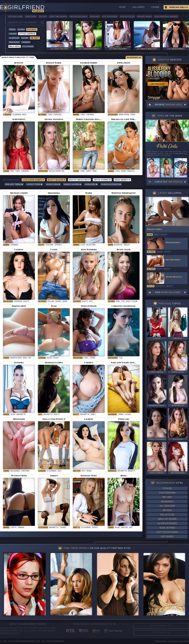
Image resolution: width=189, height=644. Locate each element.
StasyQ (167, 489)
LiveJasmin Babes (22, 2)
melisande (15, 471)
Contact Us (161, 633)
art (131, 528)
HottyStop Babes (167, 532)
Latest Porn (35, 184)
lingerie (7, 115)
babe (150, 235)
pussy (56, 358)
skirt (93, 414)
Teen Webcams (164, 2)
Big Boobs (113, 115)
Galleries (138, 7)
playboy (77, 301)
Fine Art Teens (14, 184)
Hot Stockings (110, 17)
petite (151, 286)
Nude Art (95, 17)
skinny (76, 245)
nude (89, 471)
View (168, 293)
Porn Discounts (111, 184)
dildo (49, 358)
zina (95, 171)
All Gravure (167, 506)
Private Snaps (144, 17)
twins (121, 414)
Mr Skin (167, 510)
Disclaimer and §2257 (179, 641)
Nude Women (167, 528)
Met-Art (167, 497)
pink (118, 301)
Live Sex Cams (15, 17)
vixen (93, 358)
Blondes (42, 115)
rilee (117, 528)
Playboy (32, 30)
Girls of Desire (167, 519)
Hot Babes (167, 537)
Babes (76, 115)
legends (14, 245)
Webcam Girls (177, 7)
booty (164, 235)
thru (50, 115)
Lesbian (26, 42)
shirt (89, 171)
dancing (57, 115)
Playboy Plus (127, 17)
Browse (168, 105)
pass (25, 358)
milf (24, 115)
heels (157, 235)
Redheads (14, 42)
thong (63, 528)
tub (121, 358)
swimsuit (112, 471)
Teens (12, 30)
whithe (124, 528)
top (123, 301)
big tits (77, 471)
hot (91, 301)
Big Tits (43, 17)
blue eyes (91, 245)
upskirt (58, 245)
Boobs (25, 38)
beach (127, 245)
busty (41, 245)
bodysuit (118, 245)
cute (83, 245)
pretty (77, 528)
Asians (21, 30)
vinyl (86, 358)
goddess (18, 301)
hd (30, 358)
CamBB (155, 7)
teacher (49, 245)
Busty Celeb (132, 301)
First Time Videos (58, 17)
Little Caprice (27, 34)
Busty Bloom (39, 2)
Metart (35, 38)
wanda (21, 528)
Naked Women (72, 184)
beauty (132, 471)
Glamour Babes (167, 524)
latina (128, 414)
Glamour (14, 38)
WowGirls (167, 502)
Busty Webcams (181, 2)
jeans (65, 301)
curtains (25, 471)
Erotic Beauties (79, 180)
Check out (169, 182)
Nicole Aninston (57, 171)
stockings (52, 471)
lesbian (42, 358)
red (12, 171)
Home (122, 7)
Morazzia (91, 184)
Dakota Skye (16, 358)
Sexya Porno (102, 180)
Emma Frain (124, 115)
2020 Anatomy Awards (166, 17)
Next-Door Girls (79, 17)
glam (13, 414)
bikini (124, 171)
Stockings (28, 47)
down (58, 301)
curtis (14, 528)
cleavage (17, 115)
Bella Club (167, 515)
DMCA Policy (161, 641)
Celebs (13, 34)
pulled (51, 301)
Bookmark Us (134, 58)
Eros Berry (122, 180)
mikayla (131, 171)
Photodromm (167, 493)
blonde (151, 252)
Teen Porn (31, 17)
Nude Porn (53, 184)
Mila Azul (15, 47)
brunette (21, 414)
